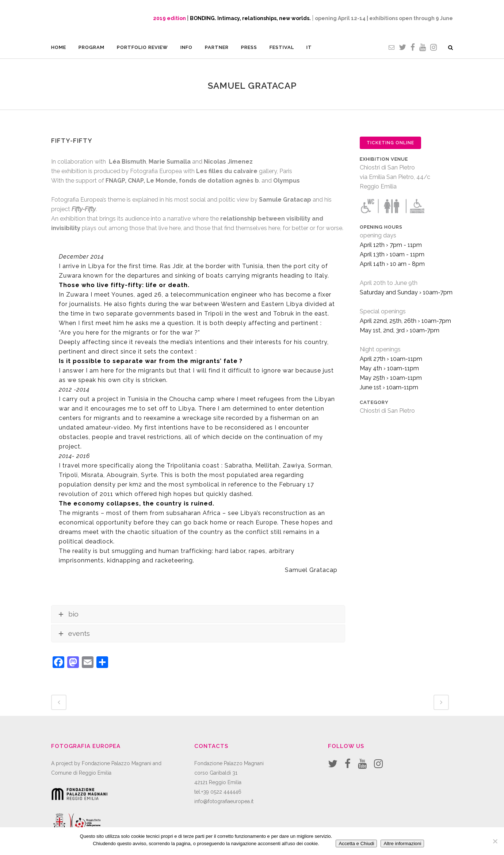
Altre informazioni (402, 843)
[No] (495, 841)
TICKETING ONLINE (390, 143)
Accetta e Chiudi (356, 843)
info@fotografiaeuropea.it (224, 801)
